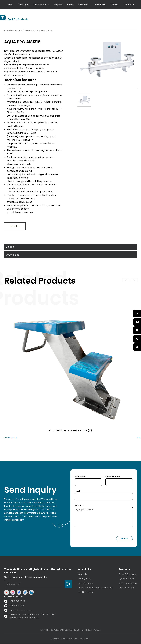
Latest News (99, 5)
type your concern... (104, 518)
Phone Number (113, 477)
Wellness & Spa (126, 588)
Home (10, 5)
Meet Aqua (23, 5)
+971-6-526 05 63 (15, 602)
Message (79, 506)
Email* (78, 491)
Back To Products (16, 20)
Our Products (41, 5)
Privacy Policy (85, 579)
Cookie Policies (85, 593)
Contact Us (129, 5)
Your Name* (80, 477)
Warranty (83, 575)
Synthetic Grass (127, 579)
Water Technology (128, 584)
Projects (58, 5)
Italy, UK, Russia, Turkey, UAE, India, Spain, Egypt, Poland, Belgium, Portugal (71, 630)
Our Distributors (86, 584)
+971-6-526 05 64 (15, 606)
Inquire (15, 226)
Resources (83, 5)
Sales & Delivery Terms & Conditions (96, 588)
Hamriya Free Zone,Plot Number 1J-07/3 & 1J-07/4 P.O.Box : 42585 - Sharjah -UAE (30, 617)
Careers (114, 5)
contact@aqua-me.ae (18, 611)
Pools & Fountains (128, 575)
